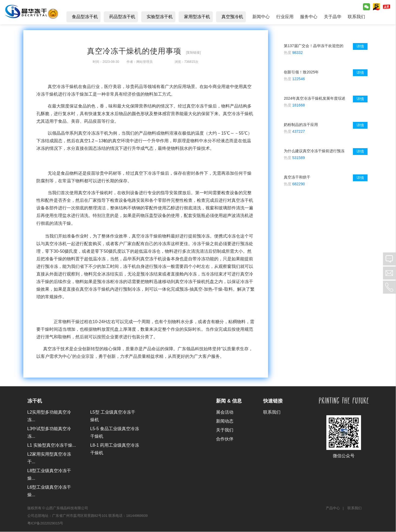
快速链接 (273, 401)
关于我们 (225, 430)
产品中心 (333, 509)
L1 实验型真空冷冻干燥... (52, 445)
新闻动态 (225, 421)
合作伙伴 (225, 439)
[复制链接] (193, 53)
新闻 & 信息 (229, 401)
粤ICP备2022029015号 (45, 524)
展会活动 (225, 412)
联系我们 (272, 412)
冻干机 (35, 401)
